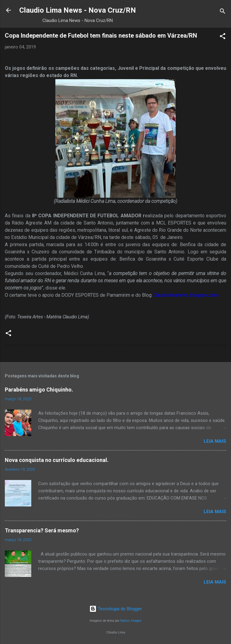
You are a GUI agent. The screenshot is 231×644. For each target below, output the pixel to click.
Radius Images (131, 621)
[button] (223, 37)
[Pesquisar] (223, 12)
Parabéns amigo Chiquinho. (39, 390)
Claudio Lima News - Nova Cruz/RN (78, 10)
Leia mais (215, 441)
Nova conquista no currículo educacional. (57, 460)
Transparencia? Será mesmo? (42, 530)
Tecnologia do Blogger (116, 609)
